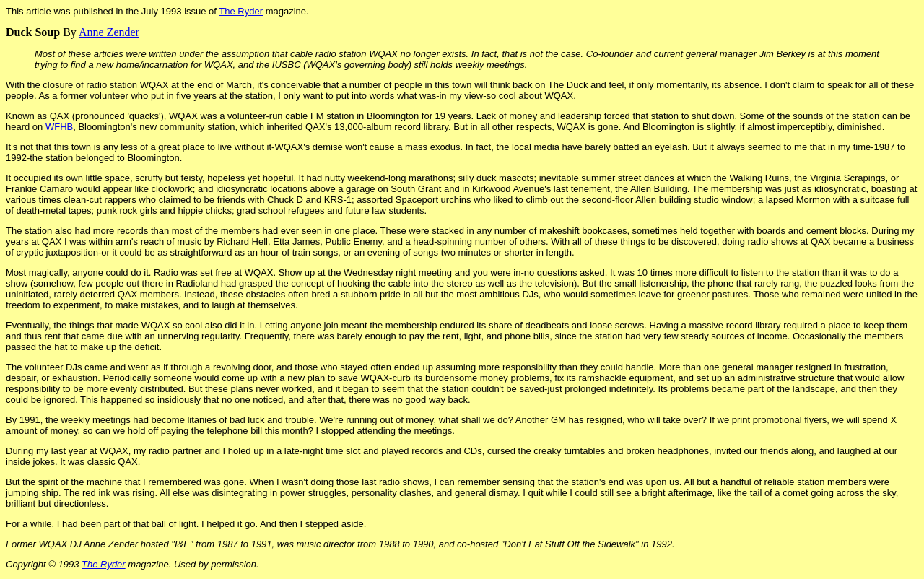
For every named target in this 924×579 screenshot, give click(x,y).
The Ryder (241, 11)
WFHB (59, 127)
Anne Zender (109, 32)
